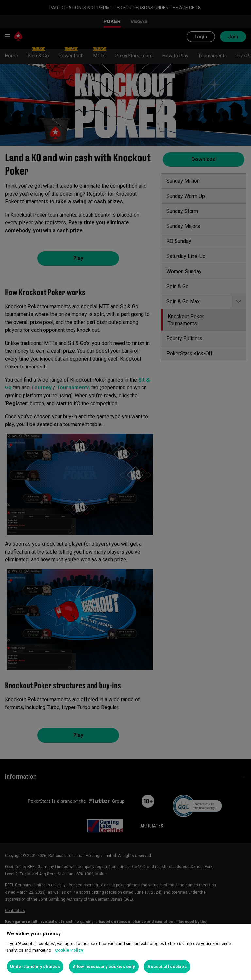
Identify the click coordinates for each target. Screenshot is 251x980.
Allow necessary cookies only (104, 966)
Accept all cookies (167, 966)
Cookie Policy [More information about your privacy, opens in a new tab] (69, 950)
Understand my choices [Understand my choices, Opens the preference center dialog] (35, 966)
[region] (125, 952)
